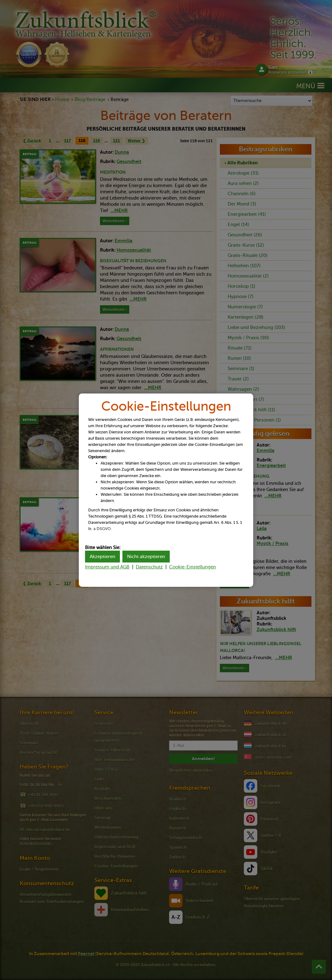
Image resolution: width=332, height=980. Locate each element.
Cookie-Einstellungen (192, 567)
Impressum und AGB (107, 567)
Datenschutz (149, 567)
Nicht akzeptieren (146, 557)
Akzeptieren (102, 557)
